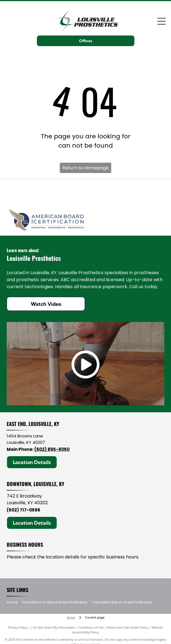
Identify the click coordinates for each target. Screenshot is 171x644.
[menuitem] (14, 602)
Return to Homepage (85, 168)
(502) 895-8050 (52, 449)
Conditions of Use (91, 627)
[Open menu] (161, 21)
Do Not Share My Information (54, 627)
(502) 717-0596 (23, 510)
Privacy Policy (18, 627)
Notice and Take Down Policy (128, 627)
